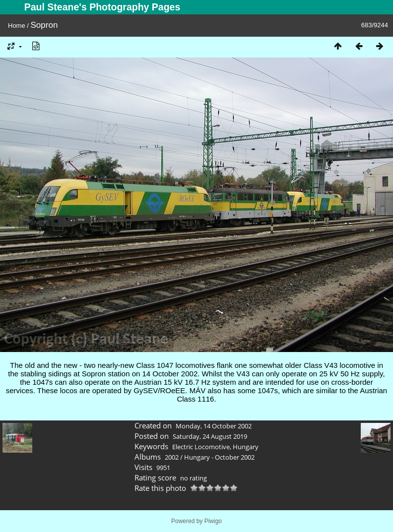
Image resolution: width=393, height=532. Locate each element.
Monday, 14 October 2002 (214, 426)
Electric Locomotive (201, 447)
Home (17, 26)
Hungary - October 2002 (219, 457)
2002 (172, 457)
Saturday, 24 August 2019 (210, 436)
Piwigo (213, 521)
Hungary (246, 447)
